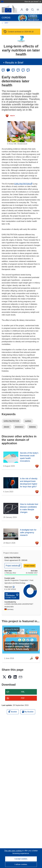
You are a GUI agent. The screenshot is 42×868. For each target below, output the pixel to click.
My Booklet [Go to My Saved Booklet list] (28, 712)
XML (23, 692)
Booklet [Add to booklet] (13, 711)
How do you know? (33, 2)
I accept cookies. (21, 859)
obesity (7, 427)
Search (32, 10)
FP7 (6, 23)
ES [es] (13, 70)
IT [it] (23, 70)
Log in (22, 10)
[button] (27, 10)
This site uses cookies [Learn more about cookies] (13, 851)
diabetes (32, 427)
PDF (23, 698)
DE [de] (3, 70)
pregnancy (19, 427)
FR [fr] (18, 70)
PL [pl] (28, 70)
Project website (12, 566)
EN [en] (8, 70)
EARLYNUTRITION (23, 184)
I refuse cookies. (21, 864)
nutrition (28, 421)
